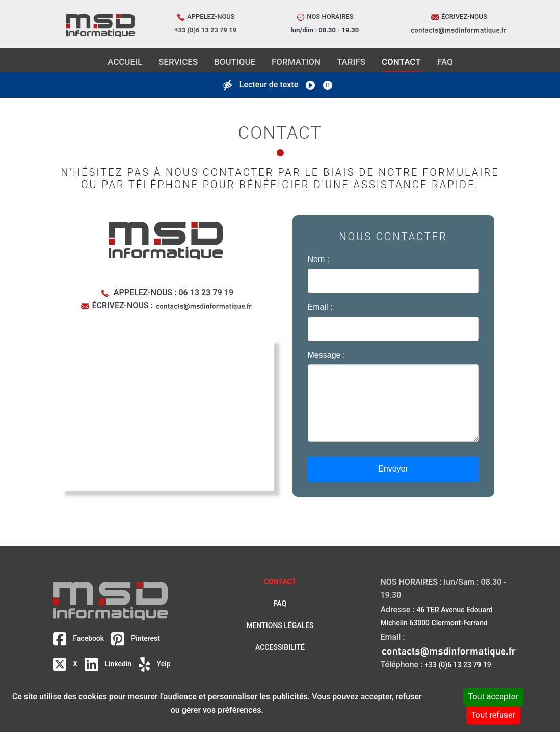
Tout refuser (493, 715)
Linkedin (109, 664)
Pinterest (136, 638)
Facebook (79, 638)
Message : (327, 355)
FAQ (445, 62)
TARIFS (351, 62)
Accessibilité (280, 647)
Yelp (155, 664)
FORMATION (296, 62)
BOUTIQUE (235, 62)
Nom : (319, 259)
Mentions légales (280, 625)
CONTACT (401, 62)
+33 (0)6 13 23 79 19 (458, 665)
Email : (320, 307)
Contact (280, 582)
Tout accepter (493, 697)
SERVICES (178, 62)
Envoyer (393, 469)
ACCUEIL (125, 62)
